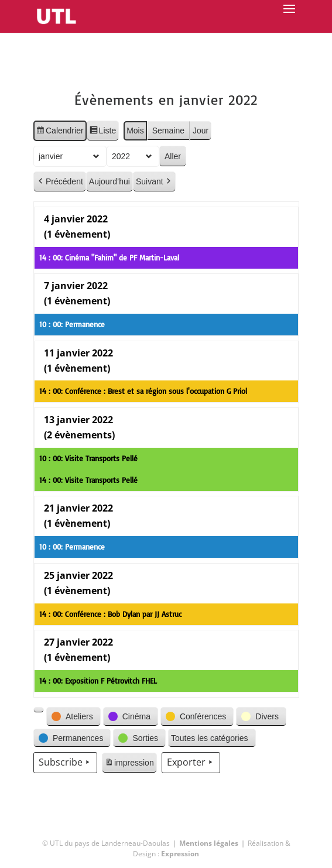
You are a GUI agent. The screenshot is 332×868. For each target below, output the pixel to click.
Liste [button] (102, 132)
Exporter (190, 763)
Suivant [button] (154, 182)
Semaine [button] (168, 131)
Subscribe (65, 763)
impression (129, 764)
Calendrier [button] (60, 132)
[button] (39, 710)
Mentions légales (209, 843)
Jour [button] (201, 131)
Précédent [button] (60, 182)
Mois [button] (135, 131)
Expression (180, 854)
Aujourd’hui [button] (109, 181)
